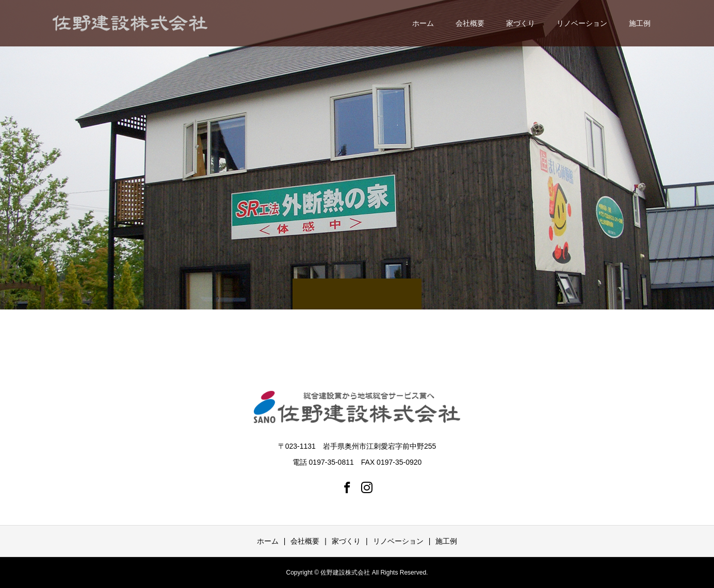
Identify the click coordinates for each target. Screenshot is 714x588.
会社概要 (470, 23)
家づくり (521, 23)
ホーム (423, 23)
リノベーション (582, 23)
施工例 (640, 23)
